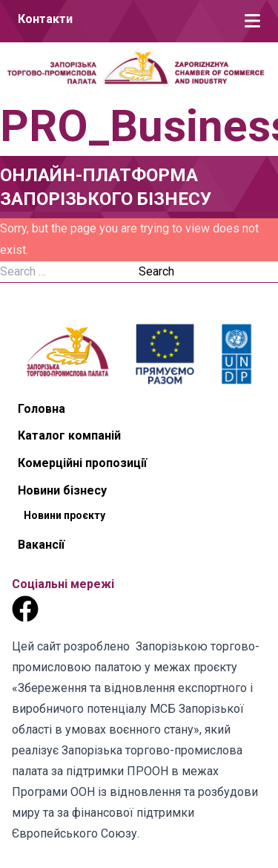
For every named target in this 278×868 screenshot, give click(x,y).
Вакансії (41, 545)
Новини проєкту (64, 515)
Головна (42, 409)
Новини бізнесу (62, 490)
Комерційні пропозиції (82, 463)
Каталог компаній (69, 435)
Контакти (45, 19)
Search (156, 271)
